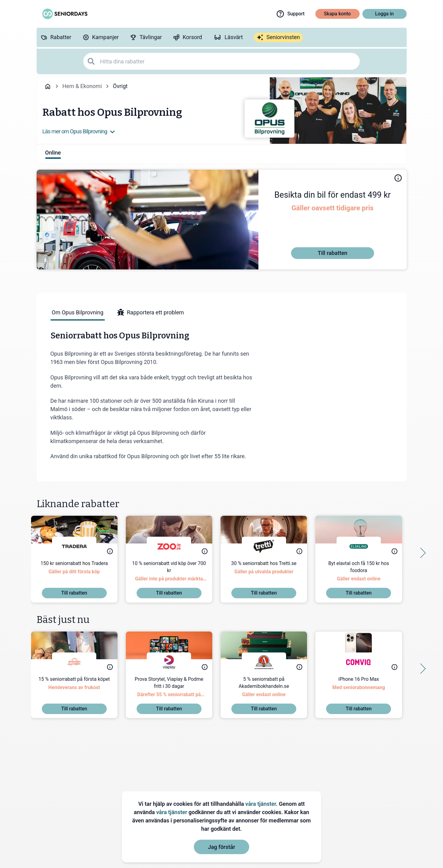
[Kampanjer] (101, 37)
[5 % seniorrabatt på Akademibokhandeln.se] (269, 690)
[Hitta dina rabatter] (228, 61)
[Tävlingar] (146, 37)
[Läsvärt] (228, 37)
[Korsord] (188, 37)
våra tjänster (261, 804)
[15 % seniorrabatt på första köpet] (80, 690)
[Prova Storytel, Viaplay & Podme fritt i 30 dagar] (175, 690)
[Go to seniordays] (64, 14)
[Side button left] (23, 553)
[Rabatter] (56, 37)
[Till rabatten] (333, 253)
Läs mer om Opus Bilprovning (79, 131)
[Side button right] (421, 553)
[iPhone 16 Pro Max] (364, 690)
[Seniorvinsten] (278, 38)
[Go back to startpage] (48, 86)
